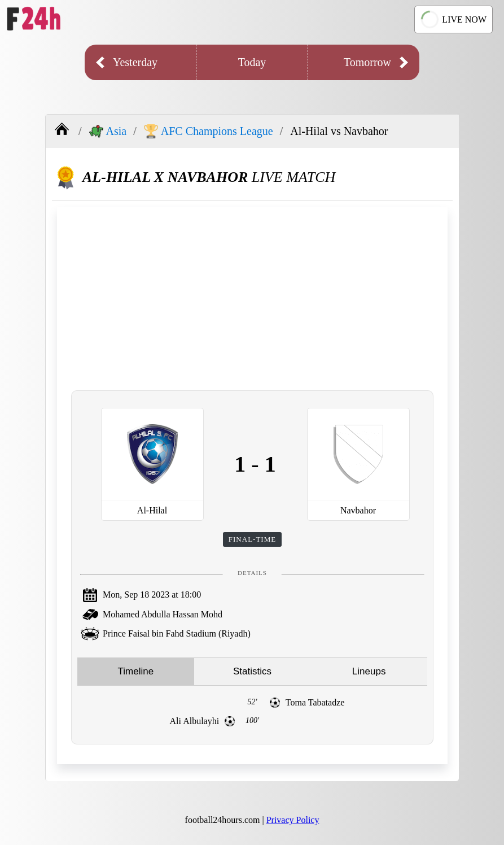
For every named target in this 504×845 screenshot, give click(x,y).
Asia (108, 131)
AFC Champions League (209, 131)
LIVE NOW (453, 20)
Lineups (369, 671)
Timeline (136, 671)
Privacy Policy (293, 820)
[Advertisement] (252, 297)
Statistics (252, 671)
